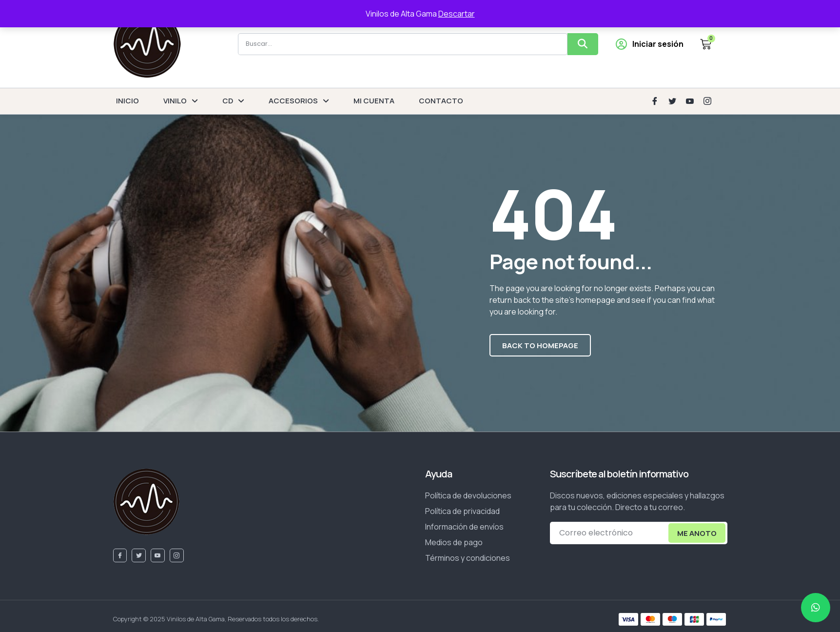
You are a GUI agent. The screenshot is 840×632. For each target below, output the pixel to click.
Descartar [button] (457, 14)
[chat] (816, 608)
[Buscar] (583, 44)
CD (233, 101)
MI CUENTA (374, 101)
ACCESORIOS (299, 101)
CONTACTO (441, 101)
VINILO (181, 101)
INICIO (127, 101)
